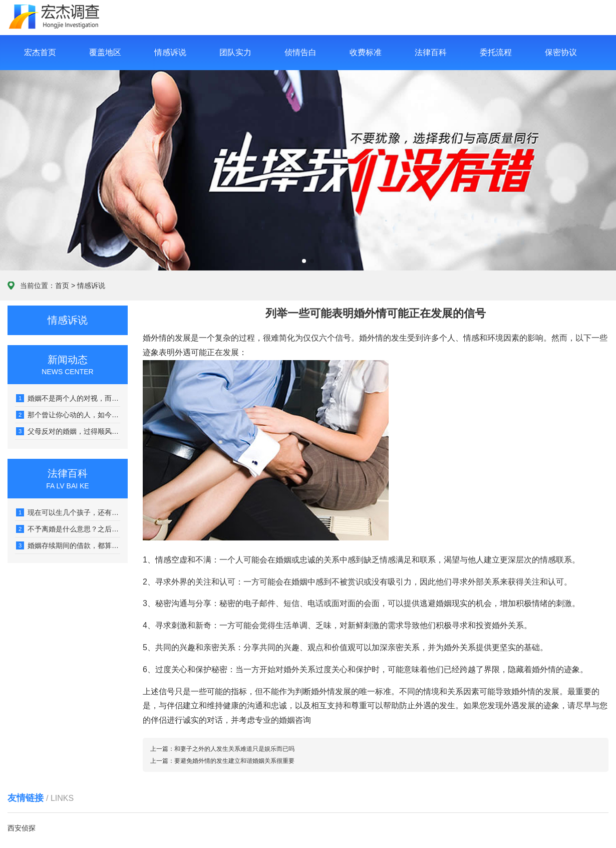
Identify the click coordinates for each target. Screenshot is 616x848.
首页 (62, 286)
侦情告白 (300, 52)
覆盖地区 (105, 52)
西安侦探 (22, 828)
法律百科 (431, 52)
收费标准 (366, 52)
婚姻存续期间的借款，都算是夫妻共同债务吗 (68, 545)
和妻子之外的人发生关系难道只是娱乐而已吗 (234, 749)
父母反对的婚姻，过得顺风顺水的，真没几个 (68, 431)
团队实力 (235, 52)
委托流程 (496, 52)
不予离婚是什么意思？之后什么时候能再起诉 (68, 529)
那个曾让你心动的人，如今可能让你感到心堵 (68, 415)
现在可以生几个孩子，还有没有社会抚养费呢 (68, 512)
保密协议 (561, 52)
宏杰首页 (40, 52)
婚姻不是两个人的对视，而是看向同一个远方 (68, 398)
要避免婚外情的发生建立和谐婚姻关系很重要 (234, 761)
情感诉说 (170, 52)
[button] (304, 261)
